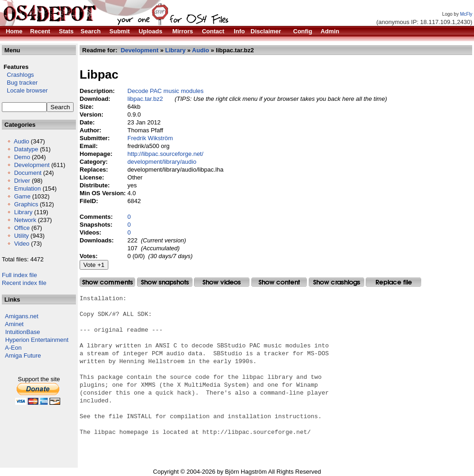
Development (32, 165)
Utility (21, 236)
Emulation (27, 189)
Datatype (26, 149)
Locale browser (25, 90)
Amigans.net (22, 316)
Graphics (26, 204)
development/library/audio (162, 162)
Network (25, 220)
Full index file (19, 275)
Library (23, 212)
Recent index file (24, 283)
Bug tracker (20, 83)
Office (22, 228)
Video (22, 244)
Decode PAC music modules (165, 91)
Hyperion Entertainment (37, 340)
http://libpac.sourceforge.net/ (165, 154)
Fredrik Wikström (150, 138)
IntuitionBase (22, 332)
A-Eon (13, 348)
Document (28, 173)
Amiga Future (23, 355)
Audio (22, 141)
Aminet (14, 324)
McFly (466, 14)
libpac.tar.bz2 (145, 99)
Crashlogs (18, 75)
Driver (22, 181)
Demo (22, 157)
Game (22, 196)
